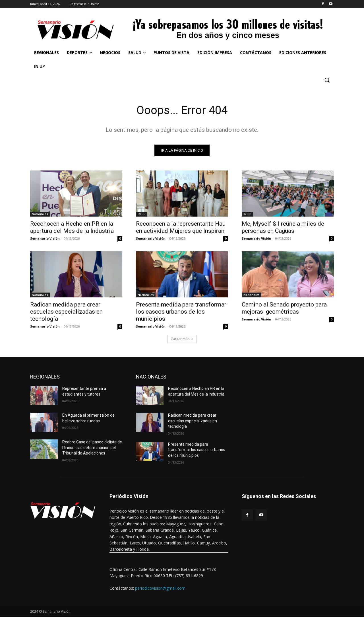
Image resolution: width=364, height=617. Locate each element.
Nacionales (40, 214)
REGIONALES (45, 377)
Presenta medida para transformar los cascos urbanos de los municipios (181, 312)
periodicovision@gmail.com (160, 588)
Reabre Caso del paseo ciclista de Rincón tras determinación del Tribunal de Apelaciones (92, 448)
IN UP (142, 214)
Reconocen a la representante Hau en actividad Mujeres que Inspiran (181, 227)
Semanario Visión (45, 238)
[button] (327, 80)
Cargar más (182, 339)
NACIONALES (151, 377)
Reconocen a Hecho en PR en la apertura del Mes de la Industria (72, 227)
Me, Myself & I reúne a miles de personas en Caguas (283, 227)
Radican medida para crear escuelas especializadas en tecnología (66, 312)
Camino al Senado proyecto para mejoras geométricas (284, 308)
